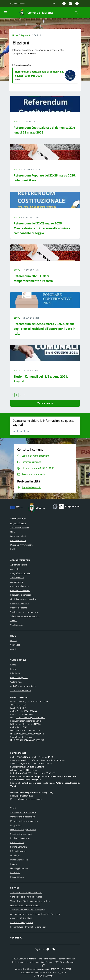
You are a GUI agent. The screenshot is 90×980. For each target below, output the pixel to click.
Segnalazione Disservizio (21, 834)
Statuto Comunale (19, 847)
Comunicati (15, 645)
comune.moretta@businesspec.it (31, 718)
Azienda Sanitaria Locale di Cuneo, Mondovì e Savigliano (35, 914)
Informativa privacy (19, 851)
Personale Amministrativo (22, 545)
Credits (13, 864)
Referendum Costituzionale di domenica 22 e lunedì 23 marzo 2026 (40, 74)
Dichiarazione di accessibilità (23, 817)
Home (15, 35)
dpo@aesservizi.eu (25, 796)
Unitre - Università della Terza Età (25, 905)
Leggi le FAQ (16, 825)
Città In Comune (67, 962)
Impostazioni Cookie (19, 860)
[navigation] (5, 12)
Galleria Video (16, 682)
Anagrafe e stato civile (20, 573)
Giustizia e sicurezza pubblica (23, 599)
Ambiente (15, 569)
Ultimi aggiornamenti (20, 868)
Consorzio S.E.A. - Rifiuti (21, 918)
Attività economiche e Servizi (23, 686)
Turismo (14, 621)
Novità (17, 122)
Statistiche (15, 873)
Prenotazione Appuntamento (23, 830)
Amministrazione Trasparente (23, 812)
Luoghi (13, 669)
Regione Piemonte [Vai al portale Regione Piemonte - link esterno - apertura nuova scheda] (17, 4)
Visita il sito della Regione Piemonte (26, 892)
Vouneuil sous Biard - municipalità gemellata (30, 901)
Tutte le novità (45, 403)
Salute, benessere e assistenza (24, 612)
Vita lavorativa (17, 625)
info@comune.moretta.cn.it (28, 721)
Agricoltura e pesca (19, 565)
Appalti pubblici (17, 578)
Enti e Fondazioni (18, 541)
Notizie (13, 640)
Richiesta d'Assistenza (20, 838)
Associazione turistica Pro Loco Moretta (28, 910)
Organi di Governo (18, 523)
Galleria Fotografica (19, 678)
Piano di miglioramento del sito (24, 821)
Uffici (13, 532)
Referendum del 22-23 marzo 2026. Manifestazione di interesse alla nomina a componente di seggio (42, 228)
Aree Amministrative (20, 528)
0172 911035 (20, 705)
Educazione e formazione (21, 595)
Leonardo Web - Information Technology (28, 927)
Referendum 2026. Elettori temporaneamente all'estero (33, 278)
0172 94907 (20, 708)
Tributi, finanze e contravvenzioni (25, 616)
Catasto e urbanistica (20, 586)
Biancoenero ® (27, 972)
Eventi (13, 665)
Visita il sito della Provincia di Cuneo (26, 897)
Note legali (15, 855)
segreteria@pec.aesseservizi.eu (28, 799)
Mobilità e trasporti (19, 608)
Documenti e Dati (18, 536)
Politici (13, 549)
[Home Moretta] (35, 13)
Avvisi (13, 649)
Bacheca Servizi (17, 842)
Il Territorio (15, 673)
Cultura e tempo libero (20, 590)
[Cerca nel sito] (76, 13)
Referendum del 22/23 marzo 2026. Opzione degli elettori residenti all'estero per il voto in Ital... (44, 329)
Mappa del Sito (17, 877)
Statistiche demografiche (21, 923)
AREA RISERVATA (43, 976)
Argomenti (26, 35)
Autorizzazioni (17, 582)
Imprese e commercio (20, 603)
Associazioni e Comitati (21, 690)
